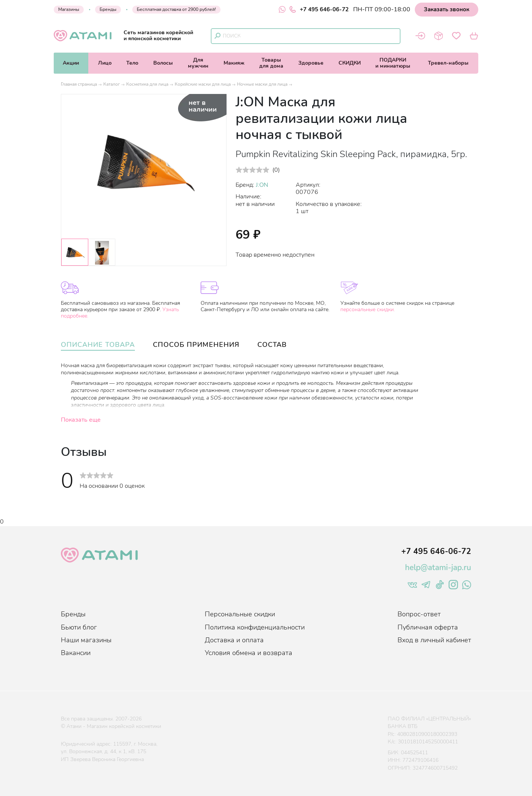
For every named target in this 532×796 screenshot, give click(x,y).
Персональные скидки (240, 614)
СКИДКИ (350, 63)
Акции (71, 63)
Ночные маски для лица (262, 84)
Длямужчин (198, 63)
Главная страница (79, 84)
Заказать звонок (447, 9)
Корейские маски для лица (203, 84)
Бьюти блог (79, 627)
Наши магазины (86, 640)
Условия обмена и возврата (249, 653)
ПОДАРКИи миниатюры (393, 63)
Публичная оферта (428, 627)
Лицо (105, 63)
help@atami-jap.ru (438, 567)
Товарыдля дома (271, 63)
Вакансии (76, 653)
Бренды (108, 9)
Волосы (163, 63)
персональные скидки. (368, 309)
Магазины (69, 9)
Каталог (112, 84)
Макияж (234, 63)
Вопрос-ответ (419, 614)
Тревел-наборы (448, 63)
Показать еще (81, 420)
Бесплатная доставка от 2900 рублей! (176, 9)
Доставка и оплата (234, 640)
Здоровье (311, 63)
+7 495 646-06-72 (319, 9)
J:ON (262, 185)
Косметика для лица (147, 84)
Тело (132, 63)
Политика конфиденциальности (255, 627)
